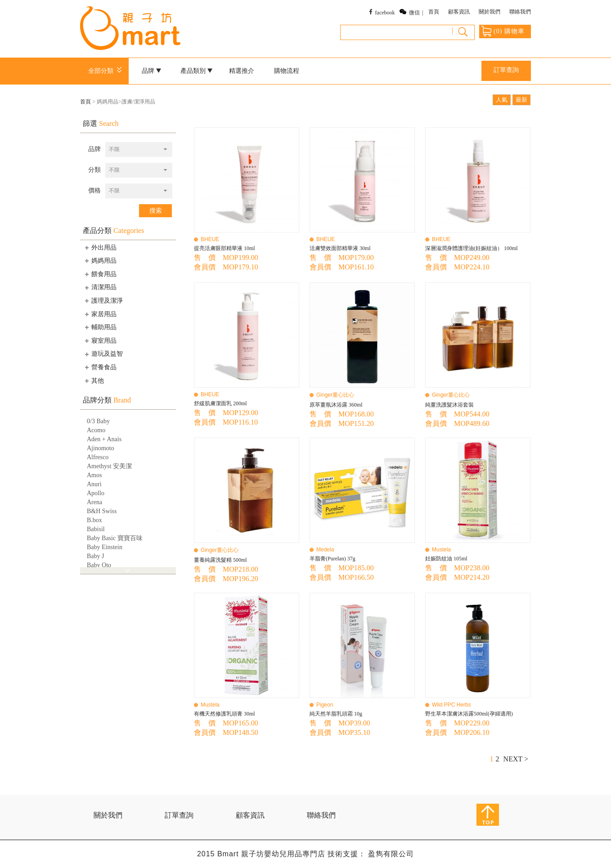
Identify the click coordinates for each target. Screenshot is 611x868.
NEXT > (516, 759)
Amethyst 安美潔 (109, 466)
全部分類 (106, 71)
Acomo (96, 430)
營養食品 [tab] (100, 367)
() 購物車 (503, 31)
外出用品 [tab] (100, 247)
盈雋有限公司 (391, 854)
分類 (94, 170)
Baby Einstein (105, 547)
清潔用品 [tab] (100, 287)
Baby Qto (99, 565)
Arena (94, 502)
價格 (94, 190)
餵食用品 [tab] (100, 274)
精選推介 (242, 71)
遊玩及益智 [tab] (103, 354)
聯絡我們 (520, 12)
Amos (94, 475)
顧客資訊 (459, 12)
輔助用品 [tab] (100, 327)
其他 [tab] (94, 380)
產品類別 (197, 71)
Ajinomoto (101, 448)
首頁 (434, 12)
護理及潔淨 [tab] (103, 300)
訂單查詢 (506, 70)
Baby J (96, 556)
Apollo (96, 493)
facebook (385, 13)
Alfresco (98, 457)
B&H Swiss (102, 511)
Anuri (94, 484)
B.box (94, 520)
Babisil (96, 529)
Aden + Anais (104, 439)
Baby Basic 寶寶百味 (115, 538)
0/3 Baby (98, 421)
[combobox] (139, 150)
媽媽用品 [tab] (100, 260)
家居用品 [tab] (100, 314)
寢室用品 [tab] (100, 340)
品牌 (152, 71)
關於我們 (490, 12)
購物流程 (287, 71)
